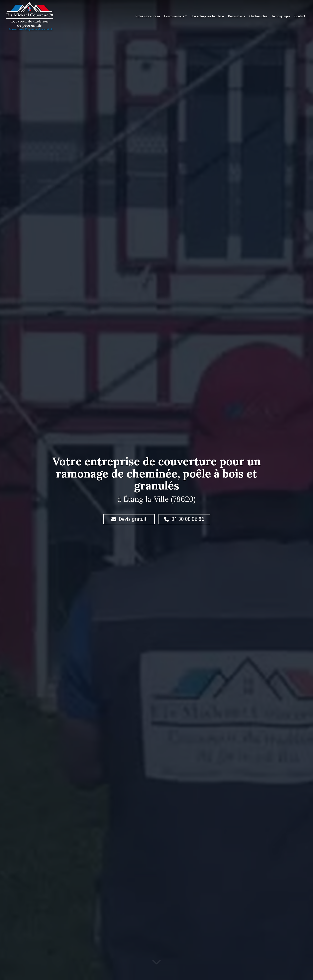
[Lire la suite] (156, 965)
